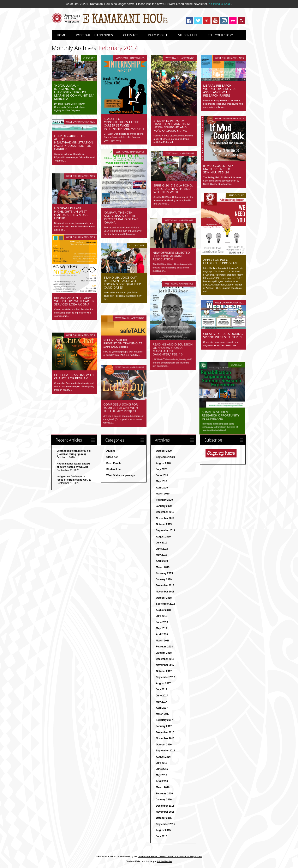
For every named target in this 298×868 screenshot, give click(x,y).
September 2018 (165, 604)
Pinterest (207, 20)
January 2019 (164, 580)
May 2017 (161, 702)
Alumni (111, 451)
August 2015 (163, 831)
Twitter (198, 20)
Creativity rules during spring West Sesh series (223, 335)
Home (61, 35)
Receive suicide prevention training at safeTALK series (123, 335)
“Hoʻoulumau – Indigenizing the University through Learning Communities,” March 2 (74, 92)
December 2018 (165, 586)
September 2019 (165, 531)
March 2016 (163, 788)
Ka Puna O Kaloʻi (220, 4)
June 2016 (162, 769)
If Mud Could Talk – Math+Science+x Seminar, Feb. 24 (220, 169)
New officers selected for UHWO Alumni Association (172, 251)
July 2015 (161, 837)
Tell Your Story (220, 35)
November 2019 (165, 518)
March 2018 (163, 641)
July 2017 (161, 690)
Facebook (189, 20)
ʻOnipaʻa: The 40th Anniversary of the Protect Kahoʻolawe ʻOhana (121, 217)
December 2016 (165, 733)
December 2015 (165, 806)
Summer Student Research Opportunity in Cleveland (222, 407)
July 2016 (161, 763)
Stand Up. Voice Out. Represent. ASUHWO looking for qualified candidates (123, 282)
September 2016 (165, 751)
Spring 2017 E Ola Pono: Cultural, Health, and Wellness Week (173, 189)
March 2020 (163, 494)
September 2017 (165, 678)
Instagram (224, 20)
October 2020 (164, 451)
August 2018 (163, 610)
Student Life (188, 35)
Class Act (130, 35)
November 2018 (165, 592)
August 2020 (163, 463)
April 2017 (162, 708)
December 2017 (165, 659)
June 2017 (162, 696)
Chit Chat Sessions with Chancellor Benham (74, 368)
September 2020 (165, 457)
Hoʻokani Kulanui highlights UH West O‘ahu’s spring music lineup (71, 209)
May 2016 (161, 775)
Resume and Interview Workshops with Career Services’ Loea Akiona (74, 301)
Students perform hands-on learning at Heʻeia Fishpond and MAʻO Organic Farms (172, 125)
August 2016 (163, 757)
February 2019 (164, 574)
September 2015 (165, 824)
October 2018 (164, 598)
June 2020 (162, 476)
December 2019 (165, 512)
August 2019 (163, 537)
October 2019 (164, 525)
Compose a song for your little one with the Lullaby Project (121, 399)
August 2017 (163, 684)
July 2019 (161, 543)
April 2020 (162, 488)
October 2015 (164, 818)
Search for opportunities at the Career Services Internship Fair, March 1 (124, 124)
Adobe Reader (165, 862)
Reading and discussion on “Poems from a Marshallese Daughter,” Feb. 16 (174, 343)
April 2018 (162, 635)
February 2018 (164, 647)
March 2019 (163, 567)
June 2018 (162, 622)
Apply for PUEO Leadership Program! (221, 261)
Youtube (215, 20)
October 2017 (164, 671)
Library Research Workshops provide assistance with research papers (220, 90)
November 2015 (165, 812)
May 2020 (161, 482)
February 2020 (164, 500)
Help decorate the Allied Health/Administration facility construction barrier (74, 142)
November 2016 (165, 739)
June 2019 (162, 549)
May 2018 (161, 629)
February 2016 (164, 794)
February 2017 (164, 720)
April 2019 (162, 561)
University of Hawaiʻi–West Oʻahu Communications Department (170, 857)
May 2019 (161, 555)
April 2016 (162, 782)
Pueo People (158, 35)
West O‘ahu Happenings (94, 35)
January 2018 (164, 653)
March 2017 (163, 714)
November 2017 (165, 665)
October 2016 (164, 745)
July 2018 (161, 616)
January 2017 (164, 726)
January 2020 (164, 506)
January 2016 (164, 800)
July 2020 (161, 470)
